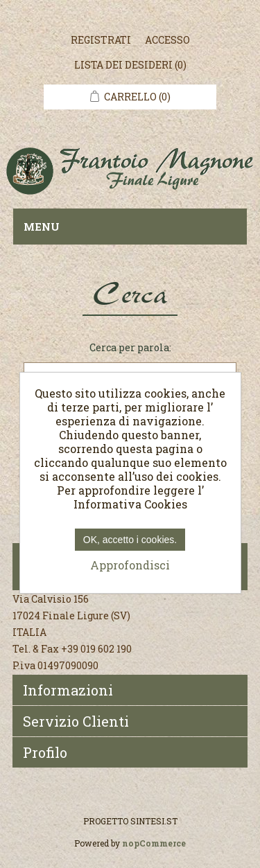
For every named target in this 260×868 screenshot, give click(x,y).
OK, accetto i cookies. (130, 540)
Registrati (101, 40)
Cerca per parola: (130, 347)
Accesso (167, 40)
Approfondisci (130, 565)
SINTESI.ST (154, 821)
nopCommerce (154, 843)
